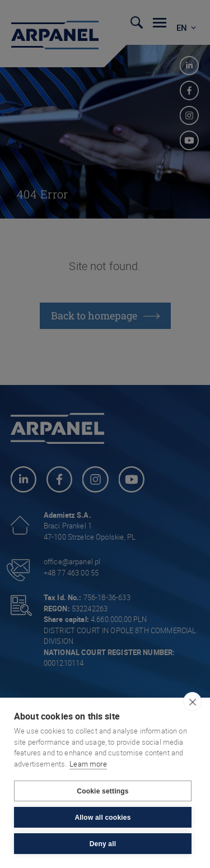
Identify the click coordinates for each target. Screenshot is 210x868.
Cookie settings (102, 791)
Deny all (103, 844)
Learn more (88, 764)
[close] (192, 702)
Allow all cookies (102, 818)
